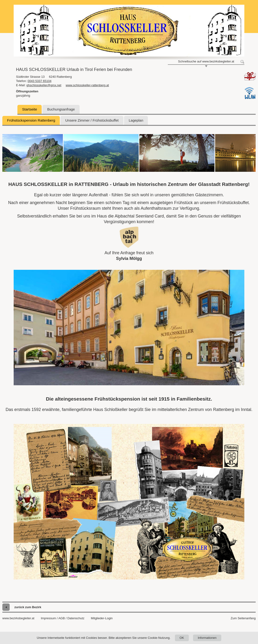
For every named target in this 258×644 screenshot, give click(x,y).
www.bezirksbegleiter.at (18, 618)
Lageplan (136, 120)
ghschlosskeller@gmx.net (44, 85)
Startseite (30, 109)
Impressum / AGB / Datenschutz (62, 618)
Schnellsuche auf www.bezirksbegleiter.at (206, 61)
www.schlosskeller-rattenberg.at (87, 85)
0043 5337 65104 (39, 81)
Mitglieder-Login (102, 618)
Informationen (207, 638)
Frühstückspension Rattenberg (31, 120)
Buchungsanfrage (61, 109)
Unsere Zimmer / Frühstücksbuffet (92, 120)
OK (182, 638)
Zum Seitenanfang (243, 618)
